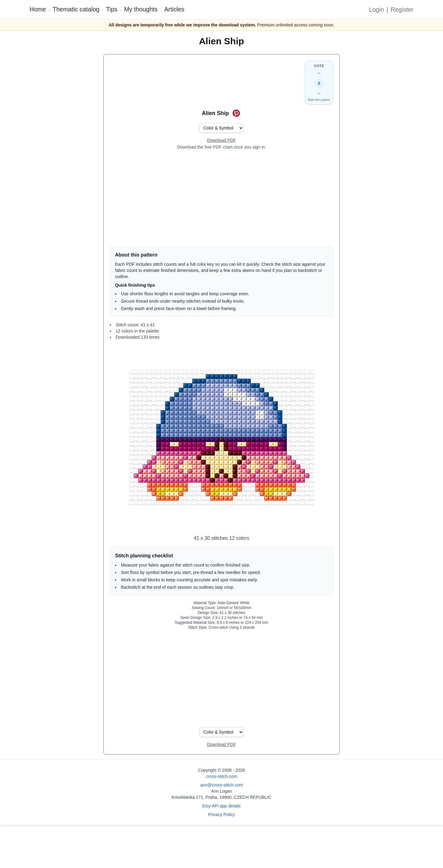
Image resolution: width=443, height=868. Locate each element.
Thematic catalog (76, 9)
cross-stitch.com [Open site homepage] (221, 776)
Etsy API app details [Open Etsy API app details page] (222, 806)
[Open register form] (221, 141)
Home (38, 9)
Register (402, 10)
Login (376, 10)
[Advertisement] (221, 198)
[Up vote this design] (319, 74)
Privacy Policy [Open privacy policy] (221, 814)
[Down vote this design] (319, 93)
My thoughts (141, 9)
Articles (174, 9)
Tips (112, 9)
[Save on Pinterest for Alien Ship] (236, 113)
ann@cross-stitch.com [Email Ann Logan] (222, 785)
